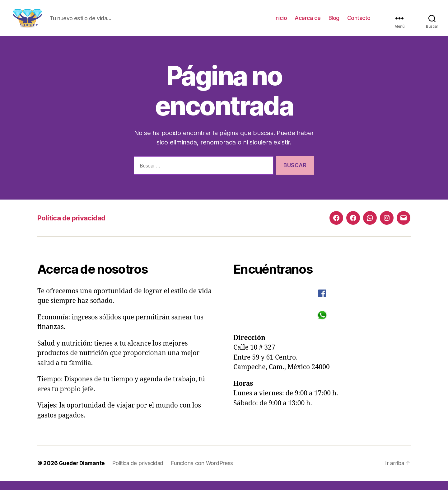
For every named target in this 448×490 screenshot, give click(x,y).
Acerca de (308, 23)
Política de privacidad (74, 227)
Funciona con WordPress (206, 472)
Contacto (359, 23)
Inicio (281, 23)
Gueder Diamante (83, 472)
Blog (334, 23)
